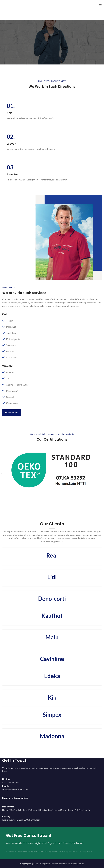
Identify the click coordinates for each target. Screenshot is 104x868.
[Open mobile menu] (100, 5)
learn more (12, 413)
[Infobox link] (52, 111)
